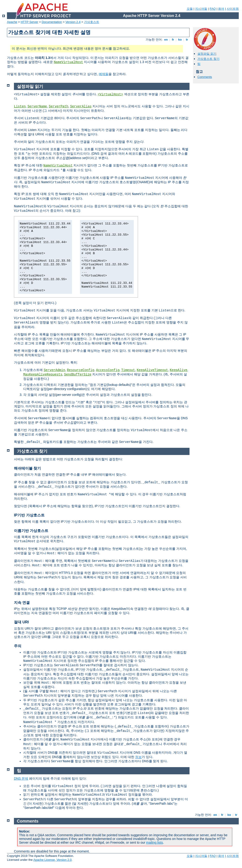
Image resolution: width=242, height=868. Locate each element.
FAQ (213, 9)
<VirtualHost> (110, 94)
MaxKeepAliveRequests (43, 375)
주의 (18, 646)
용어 (221, 9)
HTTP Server (29, 22)
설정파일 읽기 (207, 54)
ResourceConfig (81, 370)
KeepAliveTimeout (152, 370)
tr (187, 40)
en (166, 40)
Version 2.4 (73, 22)
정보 (138, 757)
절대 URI (21, 622)
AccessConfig (108, 370)
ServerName (37, 106)
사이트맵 (233, 9)
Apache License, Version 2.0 (52, 860)
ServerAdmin (54, 370)
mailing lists (154, 842)
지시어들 (201, 9)
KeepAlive (179, 370)
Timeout (128, 370)
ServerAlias (81, 106)
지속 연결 (22, 603)
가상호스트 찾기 (208, 59)
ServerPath (59, 106)
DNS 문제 (21, 778)
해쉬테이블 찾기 (27, 468)
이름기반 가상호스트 (31, 531)
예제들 (104, 74)
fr (173, 40)
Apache (12, 22)
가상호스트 (92, 22)
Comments (205, 77)
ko (180, 40)
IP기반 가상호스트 (29, 515)
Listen (20, 106)
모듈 (190, 9)
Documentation (52, 22)
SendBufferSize (78, 375)
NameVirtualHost (68, 62)
